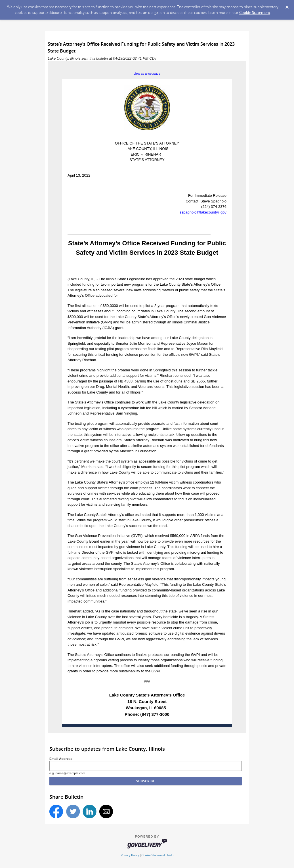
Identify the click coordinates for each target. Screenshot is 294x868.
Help (170, 855)
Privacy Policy (130, 855)
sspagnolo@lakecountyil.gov (203, 212)
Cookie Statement (255, 12)
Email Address (61, 759)
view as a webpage (147, 74)
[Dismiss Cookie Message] (287, 5)
